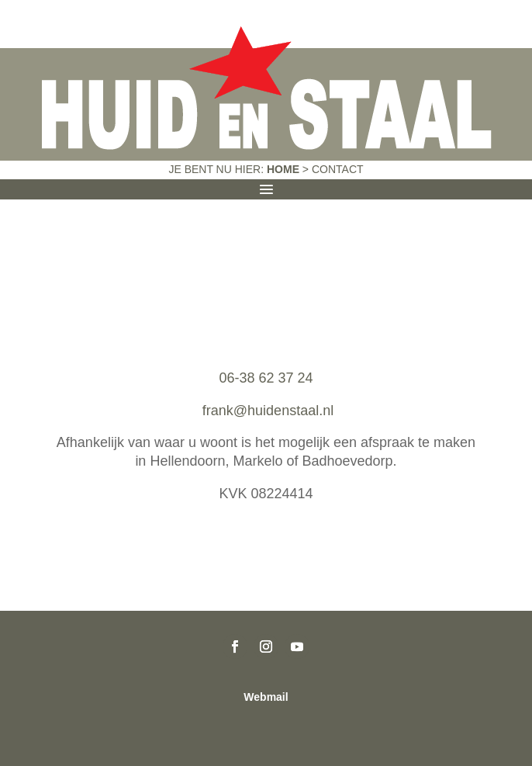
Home (283, 169)
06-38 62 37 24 (266, 378)
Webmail (266, 697)
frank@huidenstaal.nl (266, 411)
